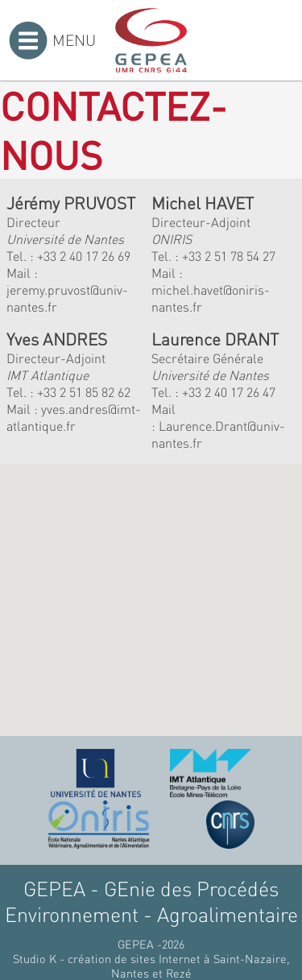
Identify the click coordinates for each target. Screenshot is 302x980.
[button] (124, 626)
